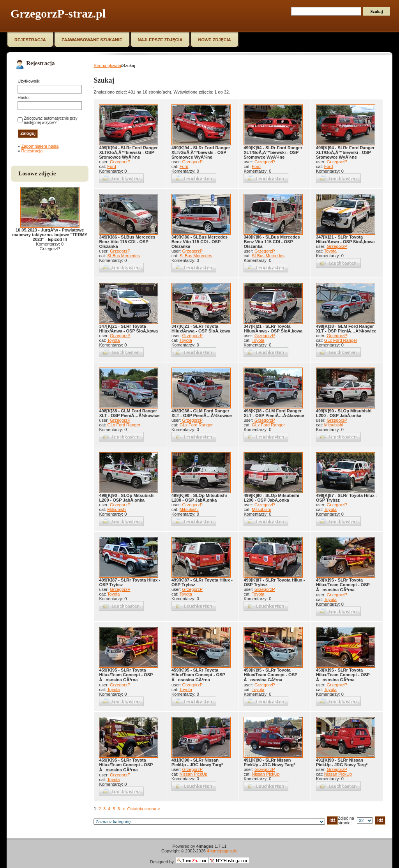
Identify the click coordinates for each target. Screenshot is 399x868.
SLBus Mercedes (124, 256)
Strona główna (107, 65)
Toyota (330, 251)
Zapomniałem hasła (40, 146)
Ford (112, 166)
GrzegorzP (120, 162)
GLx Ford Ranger (341, 340)
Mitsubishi (334, 425)
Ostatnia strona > (143, 809)
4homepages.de (222, 851)
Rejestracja (32, 151)
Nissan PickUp (194, 774)
